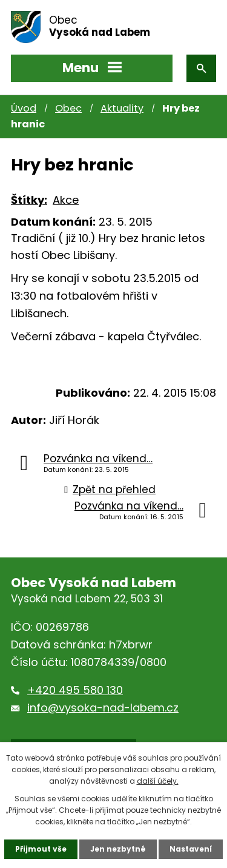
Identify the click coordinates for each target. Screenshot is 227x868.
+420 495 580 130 (75, 690)
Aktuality (122, 108)
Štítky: (29, 200)
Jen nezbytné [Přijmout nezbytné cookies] (118, 849)
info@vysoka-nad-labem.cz (103, 708)
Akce (66, 200)
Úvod (24, 108)
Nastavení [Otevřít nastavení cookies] (191, 849)
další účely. (158, 781)
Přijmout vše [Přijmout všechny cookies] (41, 849)
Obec (68, 108)
